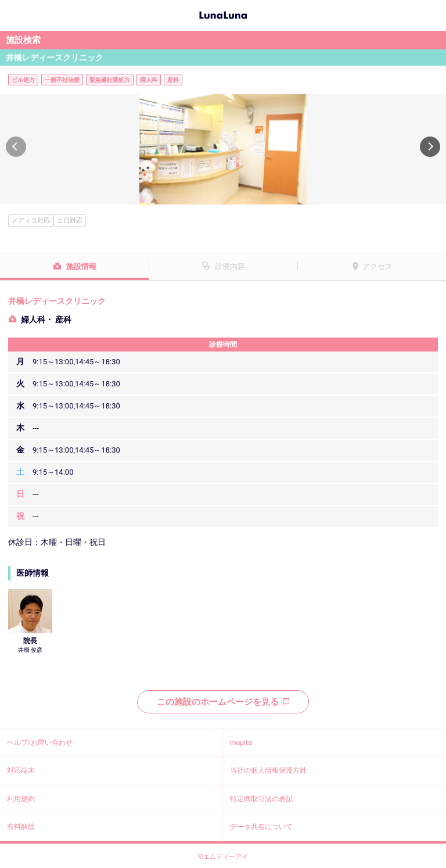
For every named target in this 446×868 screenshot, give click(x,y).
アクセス (377, 266)
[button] (16, 147)
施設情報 (81, 266)
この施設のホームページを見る (223, 702)
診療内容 (230, 266)
